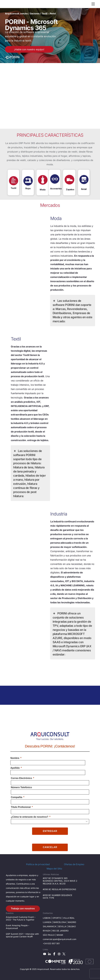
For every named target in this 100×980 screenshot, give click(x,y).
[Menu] (93, 4)
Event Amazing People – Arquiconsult (18, 927)
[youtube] (45, 954)
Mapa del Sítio (54, 869)
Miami (60, 935)
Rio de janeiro (60, 931)
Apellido (15, 768)
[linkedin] (49, 954)
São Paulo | (50, 935)
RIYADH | (48, 931)
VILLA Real (69, 918)
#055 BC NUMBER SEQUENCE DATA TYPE (57, 896)
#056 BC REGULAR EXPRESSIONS (59, 889)
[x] (64, 954)
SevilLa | (63, 926)
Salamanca (49, 926)
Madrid (72, 922)
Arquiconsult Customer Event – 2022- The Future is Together (21, 918)
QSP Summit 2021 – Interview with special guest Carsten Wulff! (22, 935)
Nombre (15, 758)
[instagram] (59, 954)
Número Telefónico (21, 787)
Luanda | (48, 922)
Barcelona (60, 922)
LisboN (47, 918)
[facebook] (54, 954)
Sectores (35, 14)
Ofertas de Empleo (74, 864)
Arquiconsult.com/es (16, 14)
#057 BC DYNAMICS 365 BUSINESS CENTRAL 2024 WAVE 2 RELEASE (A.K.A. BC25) (60, 881)
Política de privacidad (38, 864)
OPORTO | (58, 918)
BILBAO (72, 926)
